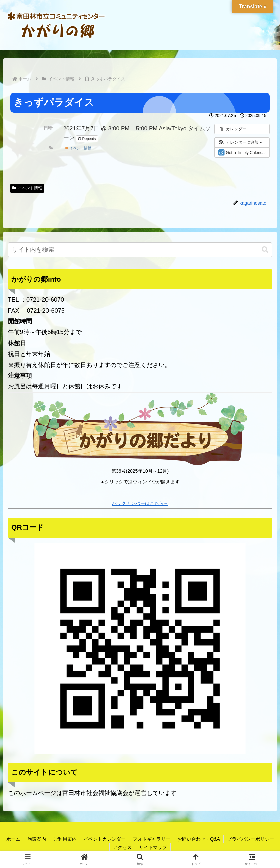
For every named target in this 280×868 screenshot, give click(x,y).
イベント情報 (78, 148)
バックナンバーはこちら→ (140, 503)
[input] (140, 250)
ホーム (13, 839)
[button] (240, 142)
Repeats (87, 139)
